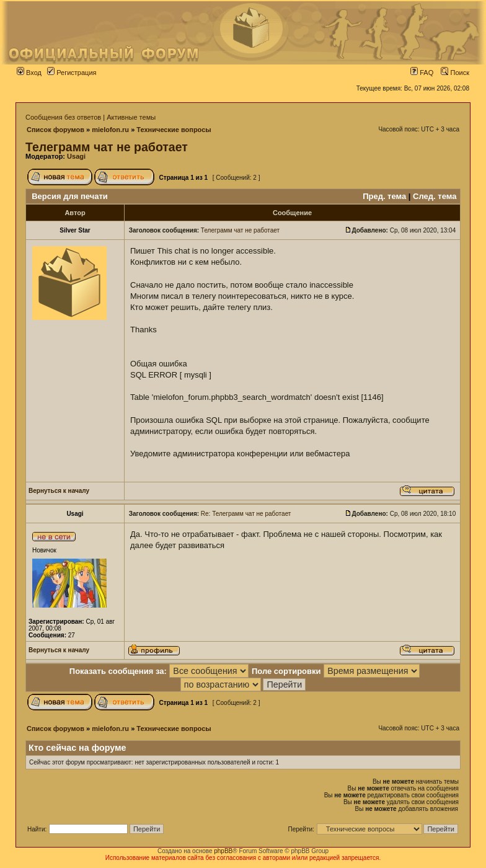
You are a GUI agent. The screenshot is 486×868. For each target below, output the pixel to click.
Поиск (455, 73)
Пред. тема (384, 196)
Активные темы (131, 117)
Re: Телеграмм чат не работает (246, 514)
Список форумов (55, 130)
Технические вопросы (174, 130)
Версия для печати (70, 196)
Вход (29, 73)
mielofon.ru (110, 130)
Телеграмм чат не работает (107, 147)
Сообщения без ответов (63, 117)
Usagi (76, 156)
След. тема (435, 196)
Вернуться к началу (59, 491)
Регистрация (72, 73)
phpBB (223, 851)
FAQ (422, 73)
